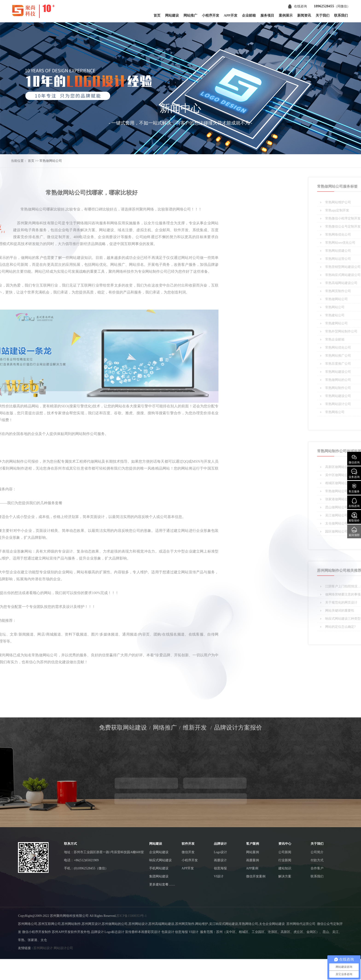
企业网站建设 (159, 852)
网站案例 (253, 852)
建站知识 (285, 868)
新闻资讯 (304, 15)
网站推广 (190, 15)
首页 (157, 15)
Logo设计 (221, 852)
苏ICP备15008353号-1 (131, 916)
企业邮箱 (249, 15)
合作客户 (317, 868)
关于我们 (323, 15)
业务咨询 (354, 474)
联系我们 (341, 15)
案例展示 (286, 15)
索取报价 (354, 517)
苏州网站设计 (43, 948)
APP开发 (231, 15)
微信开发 (188, 852)
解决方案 (285, 876)
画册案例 (253, 860)
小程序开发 (211, 15)
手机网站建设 (159, 868)
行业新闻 (285, 860)
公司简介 (317, 852)
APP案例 (252, 868)
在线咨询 (297, 6)
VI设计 (219, 876)
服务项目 (267, 15)
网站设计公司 (63, 948)
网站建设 (172, 15)
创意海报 (220, 868)
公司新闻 (285, 852)
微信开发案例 (256, 876)
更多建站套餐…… (162, 884)
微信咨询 (354, 459)
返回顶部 (354, 532)
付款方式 (317, 860)
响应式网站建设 (160, 860)
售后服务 (354, 488)
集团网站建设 (159, 876)
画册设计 (220, 860)
